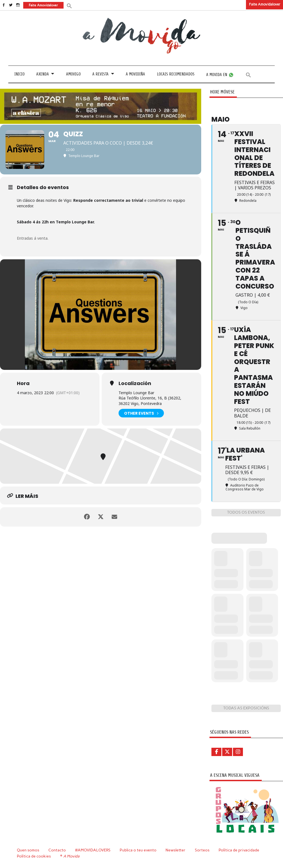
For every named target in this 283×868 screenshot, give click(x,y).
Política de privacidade (239, 850)
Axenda (43, 74)
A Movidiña (135, 74)
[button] (69, 5)
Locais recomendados (176, 74)
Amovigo (73, 74)
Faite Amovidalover (265, 4)
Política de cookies (34, 856)
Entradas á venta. (33, 238)
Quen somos (28, 850)
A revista (100, 74)
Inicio (19, 74)
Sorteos (202, 850)
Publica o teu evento (138, 850)
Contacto (57, 850)
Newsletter (175, 850)
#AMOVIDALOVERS (93, 850)
